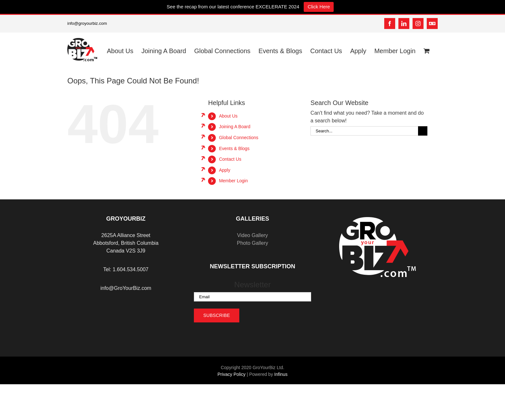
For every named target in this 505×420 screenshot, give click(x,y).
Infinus (281, 374)
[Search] (423, 131)
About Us (228, 116)
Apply (225, 170)
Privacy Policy (231, 374)
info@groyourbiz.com (87, 23)
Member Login (233, 181)
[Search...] (364, 131)
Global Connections (239, 138)
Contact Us (230, 159)
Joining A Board (235, 127)
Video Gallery (252, 235)
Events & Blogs (234, 148)
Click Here (319, 7)
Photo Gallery (253, 243)
